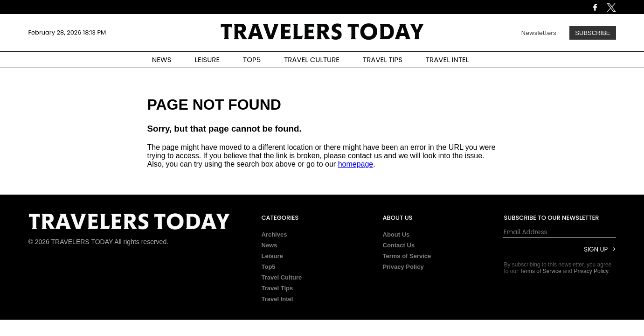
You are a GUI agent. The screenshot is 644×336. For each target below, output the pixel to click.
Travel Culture (282, 277)
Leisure (272, 256)
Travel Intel (277, 299)
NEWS (162, 59)
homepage (356, 164)
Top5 (269, 267)
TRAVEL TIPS (383, 59)
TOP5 (252, 59)
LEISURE (207, 59)
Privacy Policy (403, 267)
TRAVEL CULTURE (312, 59)
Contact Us (399, 245)
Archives (274, 234)
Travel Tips (277, 288)
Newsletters (539, 33)
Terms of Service (407, 256)
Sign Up (596, 249)
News (270, 245)
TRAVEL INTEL (447, 59)
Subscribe (592, 33)
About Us (396, 234)
